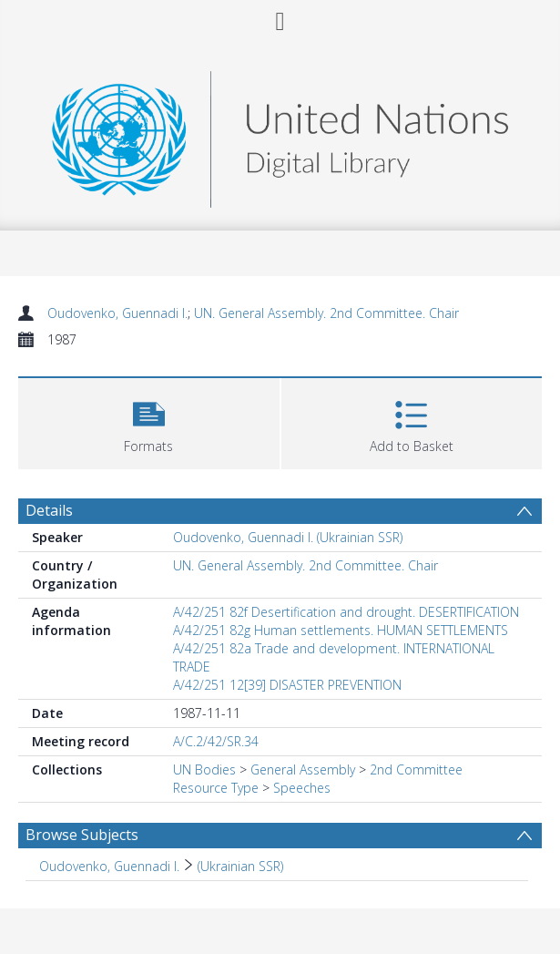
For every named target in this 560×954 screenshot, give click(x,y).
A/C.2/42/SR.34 (216, 741)
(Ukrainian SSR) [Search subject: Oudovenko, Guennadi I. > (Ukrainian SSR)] (240, 866)
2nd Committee (416, 769)
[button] (149, 421)
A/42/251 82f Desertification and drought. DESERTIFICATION (346, 612)
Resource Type (216, 788)
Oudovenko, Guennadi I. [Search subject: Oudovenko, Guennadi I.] (109, 866)
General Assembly (303, 769)
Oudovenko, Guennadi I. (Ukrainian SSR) (288, 537)
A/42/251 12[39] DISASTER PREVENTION (287, 685)
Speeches (302, 788)
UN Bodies (204, 769)
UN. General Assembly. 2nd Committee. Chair (326, 313)
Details (49, 510)
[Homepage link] (280, 134)
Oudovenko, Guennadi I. (117, 313)
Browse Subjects (82, 835)
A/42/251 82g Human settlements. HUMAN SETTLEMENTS (341, 630)
